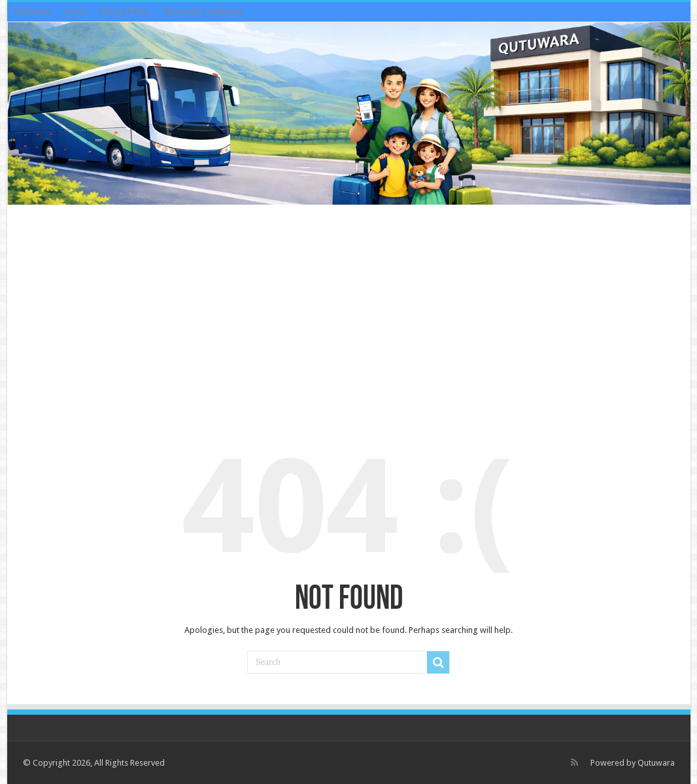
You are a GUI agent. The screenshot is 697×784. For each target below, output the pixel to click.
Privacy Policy (124, 12)
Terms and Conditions (202, 12)
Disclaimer (33, 12)
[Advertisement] (349, 313)
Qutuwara (656, 763)
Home (76, 12)
